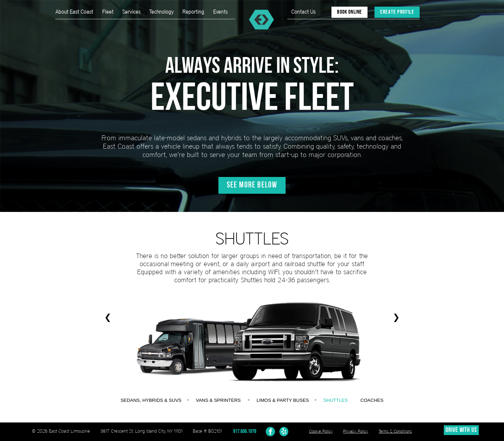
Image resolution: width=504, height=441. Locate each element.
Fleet (108, 12)
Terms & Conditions (395, 431)
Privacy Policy (356, 431)
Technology (161, 12)
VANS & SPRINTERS (218, 400)
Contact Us (303, 12)
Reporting (193, 12)
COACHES (372, 400)
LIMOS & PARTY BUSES (283, 400)
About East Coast (74, 12)
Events (220, 12)
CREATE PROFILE (397, 12)
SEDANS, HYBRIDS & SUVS (151, 400)
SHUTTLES (336, 400)
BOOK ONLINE (349, 12)
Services (131, 12)
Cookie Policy (321, 431)
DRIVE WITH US (461, 430)
